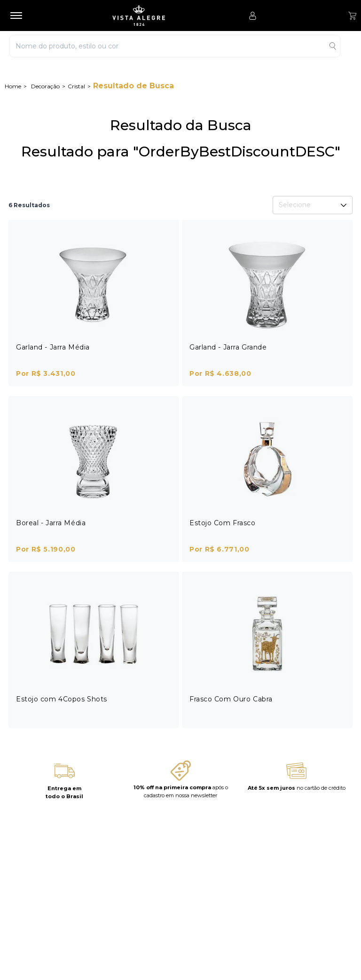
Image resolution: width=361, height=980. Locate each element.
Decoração (45, 86)
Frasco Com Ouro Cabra (231, 699)
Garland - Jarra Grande (228, 347)
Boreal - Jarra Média (51, 523)
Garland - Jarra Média (53, 347)
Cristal (76, 86)
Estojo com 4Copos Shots (62, 699)
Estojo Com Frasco (223, 523)
